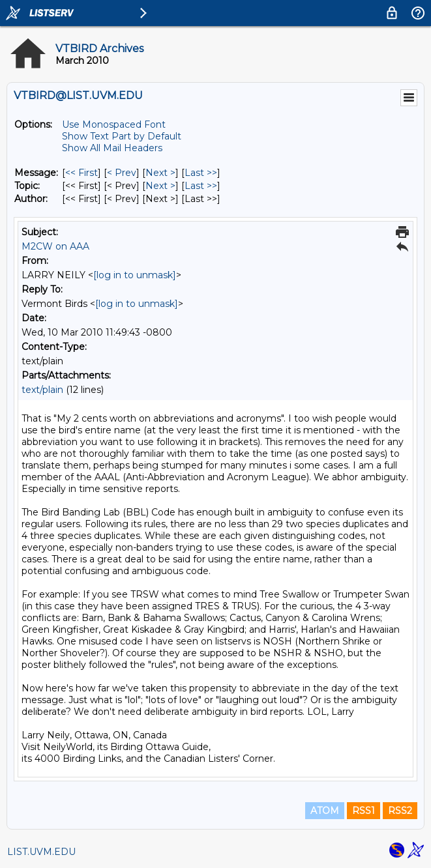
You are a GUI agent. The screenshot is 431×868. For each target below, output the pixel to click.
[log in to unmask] (135, 275)
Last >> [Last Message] (201, 173)
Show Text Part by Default (122, 136)
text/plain (42, 390)
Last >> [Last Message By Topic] (201, 186)
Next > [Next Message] (160, 173)
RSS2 (400, 811)
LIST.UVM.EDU (41, 852)
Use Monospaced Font (114, 124)
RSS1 (364, 811)
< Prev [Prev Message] (122, 173)
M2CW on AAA (55, 246)
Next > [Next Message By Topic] (160, 186)
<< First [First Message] (82, 173)
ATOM (325, 811)
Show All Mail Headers (112, 148)
